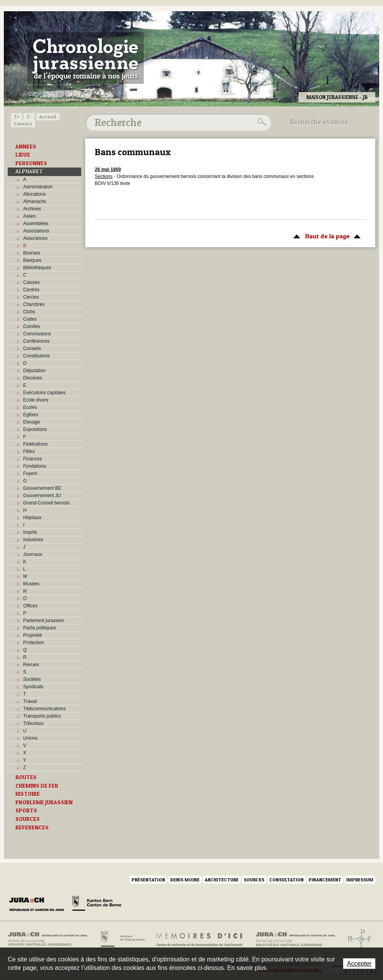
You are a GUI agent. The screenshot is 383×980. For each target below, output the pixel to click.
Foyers (30, 474)
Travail (30, 701)
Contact (23, 124)
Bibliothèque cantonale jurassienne (295, 939)
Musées (31, 584)
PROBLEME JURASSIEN (44, 802)
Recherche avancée (319, 122)
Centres (31, 290)
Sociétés (32, 679)
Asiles (29, 216)
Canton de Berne (97, 905)
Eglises (31, 415)
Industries (33, 540)
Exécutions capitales (44, 393)
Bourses (32, 253)
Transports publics (42, 716)
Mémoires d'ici (200, 939)
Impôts (30, 532)
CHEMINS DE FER (37, 786)
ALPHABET (29, 171)
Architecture (222, 880)
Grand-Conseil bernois (46, 503)
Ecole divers (36, 400)
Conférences (36, 341)
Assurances (35, 238)
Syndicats (33, 687)
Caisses (32, 282)
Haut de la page (326, 236)
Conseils (32, 349)
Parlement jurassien (44, 621)
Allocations (34, 194)
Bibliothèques (37, 268)
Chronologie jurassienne (85, 58)
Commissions (37, 334)
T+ (17, 117)
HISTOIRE (28, 794)
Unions (30, 738)
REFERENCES (32, 828)
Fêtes (29, 452)
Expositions (35, 429)
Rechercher (261, 122)
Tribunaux (33, 723)
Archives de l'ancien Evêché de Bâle (357, 939)
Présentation (148, 880)
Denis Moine (185, 880)
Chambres (34, 304)
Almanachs (35, 202)
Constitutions (37, 356)
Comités (32, 327)
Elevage (32, 422)
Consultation (286, 880)
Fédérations (35, 444)
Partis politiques (40, 628)
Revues (31, 665)
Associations (36, 231)
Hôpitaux (32, 518)
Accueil (48, 117)
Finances (33, 459)
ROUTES (26, 777)
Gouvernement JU (42, 496)
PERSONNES (31, 163)
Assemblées (36, 224)
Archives (32, 209)
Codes (30, 319)
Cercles (31, 297)
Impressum (360, 880)
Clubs (29, 312)
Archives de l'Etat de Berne (122, 939)
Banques (32, 260)
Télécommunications (44, 709)
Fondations (35, 466)
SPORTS (26, 811)
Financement (325, 880)
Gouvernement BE (42, 488)
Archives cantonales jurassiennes (50, 939)
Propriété (33, 635)
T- (29, 117)
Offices (30, 606)
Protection (34, 643)
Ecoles (30, 407)
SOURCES (28, 819)
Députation (34, 371)
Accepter (359, 964)
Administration (38, 187)
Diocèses (33, 378)
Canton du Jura (39, 905)
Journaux (33, 554)
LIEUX (23, 155)
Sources (254, 880)
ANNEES (26, 147)
